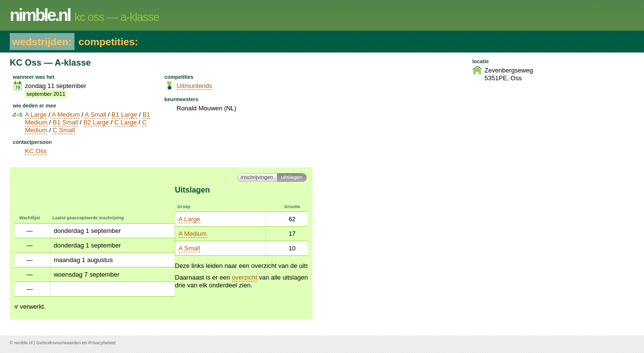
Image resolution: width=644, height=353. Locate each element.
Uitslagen (292, 177)
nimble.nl (23, 343)
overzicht (84, 277)
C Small (64, 130)
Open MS (181, 234)
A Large (36, 115)
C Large (126, 122)
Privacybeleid (102, 343)
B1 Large (124, 115)
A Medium (66, 115)
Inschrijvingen (257, 177)
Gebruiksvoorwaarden (59, 343)
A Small (95, 115)
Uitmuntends (194, 86)
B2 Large (96, 122)
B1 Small (65, 122)
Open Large (184, 219)
